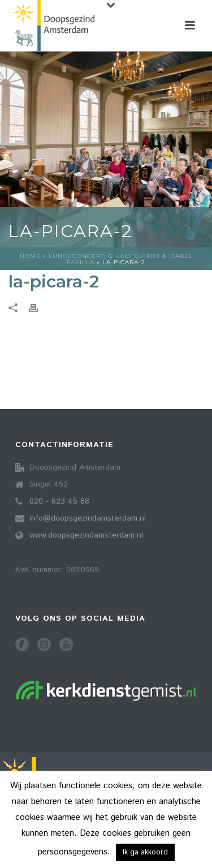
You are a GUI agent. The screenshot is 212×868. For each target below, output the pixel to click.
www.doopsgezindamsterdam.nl (86, 535)
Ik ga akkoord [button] (145, 852)
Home (30, 256)
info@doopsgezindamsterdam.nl (88, 518)
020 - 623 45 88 (59, 501)
